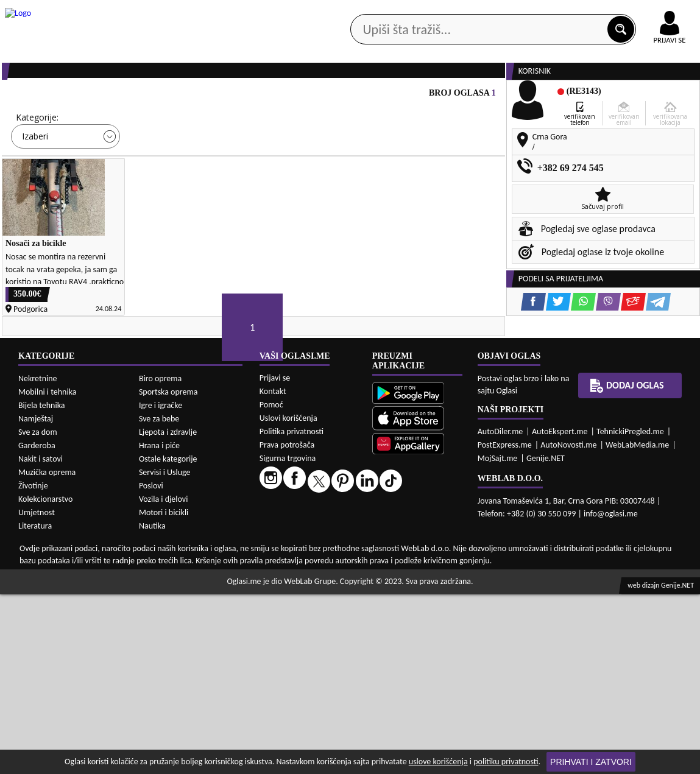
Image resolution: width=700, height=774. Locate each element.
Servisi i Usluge (165, 652)
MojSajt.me (498, 638)
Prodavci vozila (267, 97)
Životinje (33, 665)
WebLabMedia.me (637, 624)
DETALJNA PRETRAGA (135, 219)
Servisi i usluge (481, 97)
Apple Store (345, 11)
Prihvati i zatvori (591, 762)
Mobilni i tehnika (48, 572)
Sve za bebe (159, 598)
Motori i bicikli (164, 692)
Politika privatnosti (292, 611)
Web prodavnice (173, 97)
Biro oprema (160, 558)
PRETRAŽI (391, 219)
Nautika (152, 705)
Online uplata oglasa (645, 12)
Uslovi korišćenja (288, 598)
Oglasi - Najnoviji (448, 182)
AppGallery (421, 12)
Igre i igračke (161, 585)
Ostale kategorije (168, 639)
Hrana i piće (159, 625)
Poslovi (151, 665)
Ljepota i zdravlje (168, 612)
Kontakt (559, 11)
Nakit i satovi (41, 639)
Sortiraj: (420, 164)
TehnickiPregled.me (630, 611)
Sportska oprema (168, 572)
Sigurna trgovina (288, 638)
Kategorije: (37, 164)
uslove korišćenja (438, 762)
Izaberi (35, 183)
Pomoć (271, 584)
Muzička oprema (47, 652)
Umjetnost (37, 692)
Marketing (493, 12)
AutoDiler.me (500, 611)
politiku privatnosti (506, 762)
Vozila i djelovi (164, 679)
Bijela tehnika (42, 585)
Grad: (286, 164)
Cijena (158, 164)
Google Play (267, 11)
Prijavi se (275, 558)
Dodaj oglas (627, 565)
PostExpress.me (505, 624)
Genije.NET (546, 638)
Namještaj (36, 598)
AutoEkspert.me (560, 611)
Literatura (35, 705)
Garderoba (37, 625)
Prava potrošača (287, 624)
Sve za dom (38, 612)
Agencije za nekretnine (374, 97)
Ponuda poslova (574, 97)
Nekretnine (38, 558)
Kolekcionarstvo (45, 679)
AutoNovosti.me (568, 624)
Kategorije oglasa (74, 97)
